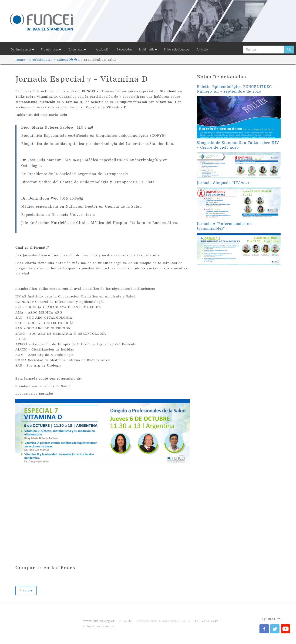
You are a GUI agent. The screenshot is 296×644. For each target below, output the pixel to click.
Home (20, 60)
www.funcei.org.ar (99, 621)
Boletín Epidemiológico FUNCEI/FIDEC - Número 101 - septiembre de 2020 (236, 89)
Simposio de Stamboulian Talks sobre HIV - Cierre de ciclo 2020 (238, 145)
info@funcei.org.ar (99, 626)
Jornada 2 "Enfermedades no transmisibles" (224, 226)
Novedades (125, 49)
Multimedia (148, 49)
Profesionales (51, 49)
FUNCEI (126, 621)
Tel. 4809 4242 (206, 621)
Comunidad (77, 49)
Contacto (202, 49)
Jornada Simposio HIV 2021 (223, 183)
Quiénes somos (22, 49)
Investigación (102, 49)
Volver (26, 591)
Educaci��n (68, 60)
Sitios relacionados (177, 49)
